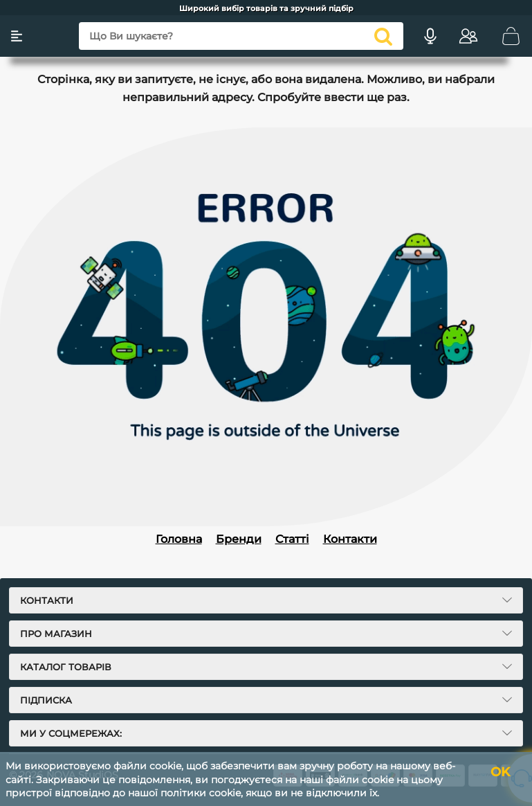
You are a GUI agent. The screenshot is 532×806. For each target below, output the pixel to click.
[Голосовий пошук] (425, 36)
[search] (378, 36)
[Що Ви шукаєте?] (238, 36)
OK (496, 772)
